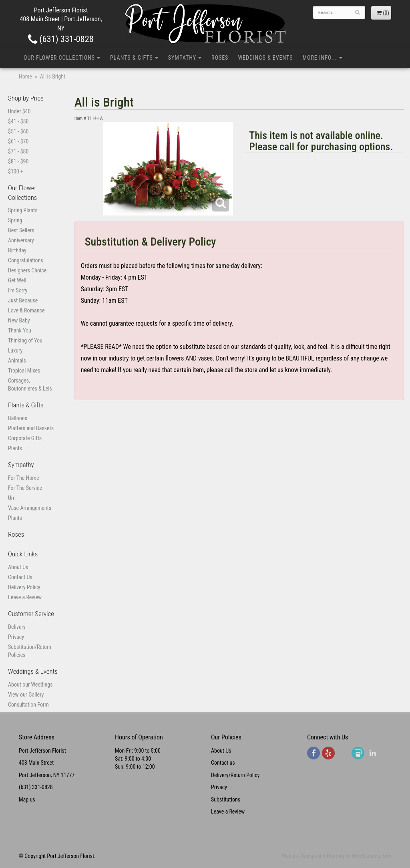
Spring (15, 220)
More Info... (320, 58)
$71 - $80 (18, 151)
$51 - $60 (18, 131)
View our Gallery (26, 695)
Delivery (17, 627)
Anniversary (21, 240)
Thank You (20, 330)
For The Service (25, 488)
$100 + (16, 171)
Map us (27, 800)
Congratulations (26, 260)
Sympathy (182, 58)
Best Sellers (21, 230)
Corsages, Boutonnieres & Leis (30, 385)
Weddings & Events (265, 58)
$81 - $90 (18, 161)
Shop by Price (26, 98)
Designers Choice (27, 270)
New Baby (19, 320)
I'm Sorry (18, 290)
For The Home (23, 478)
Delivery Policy (24, 587)
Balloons (18, 418)
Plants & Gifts (132, 58)
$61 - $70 (18, 141)
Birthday (17, 250)
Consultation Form (28, 705)
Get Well (17, 280)
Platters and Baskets (31, 428)
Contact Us (20, 577)
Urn (12, 498)
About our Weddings (30, 685)
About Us (18, 567)
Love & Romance (26, 310)
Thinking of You (25, 340)
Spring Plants (23, 210)
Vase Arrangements (30, 508)
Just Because (23, 300)
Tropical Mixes (24, 371)
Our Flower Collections (59, 58)
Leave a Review (25, 597)
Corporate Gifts (25, 438)
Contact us (223, 763)
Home (25, 77)
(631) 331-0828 (61, 39)
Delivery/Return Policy (235, 775)
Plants (15, 448)
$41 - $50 (18, 121)
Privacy (16, 637)
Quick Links (23, 554)
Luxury (15, 350)
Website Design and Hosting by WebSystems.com (337, 856)
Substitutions (226, 800)
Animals (17, 360)
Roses (220, 58)
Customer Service (31, 614)
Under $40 (19, 111)
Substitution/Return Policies (30, 651)
